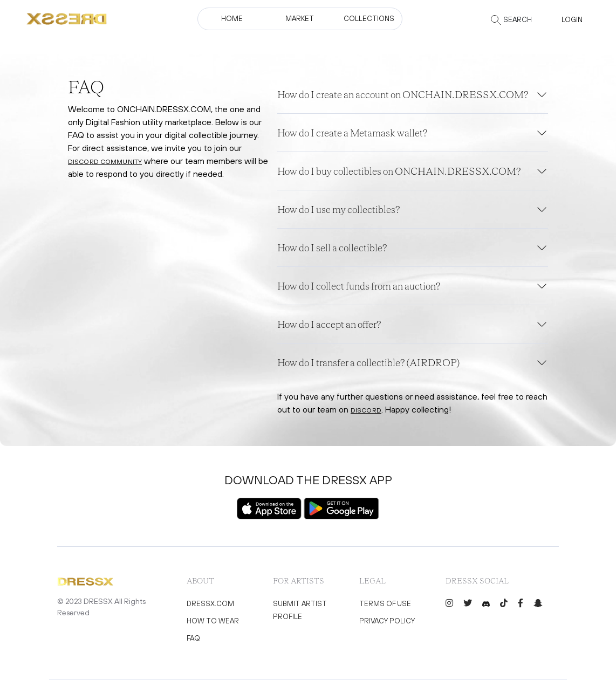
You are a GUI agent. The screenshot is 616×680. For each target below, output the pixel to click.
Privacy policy (387, 621)
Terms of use (385, 604)
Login (572, 20)
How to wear (213, 621)
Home (232, 19)
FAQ (193, 638)
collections (369, 19)
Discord (366, 410)
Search (518, 20)
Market (300, 19)
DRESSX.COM (210, 604)
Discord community (105, 162)
